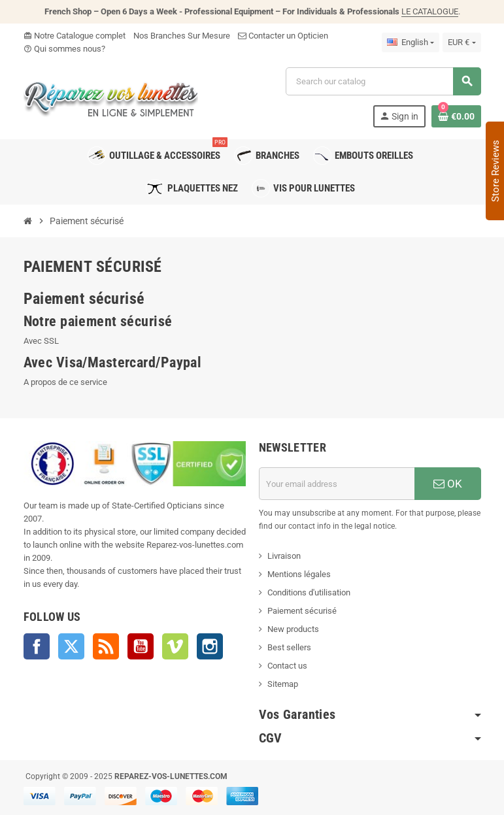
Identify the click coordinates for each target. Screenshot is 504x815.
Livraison (284, 556)
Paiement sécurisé (302, 611)
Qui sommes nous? (64, 49)
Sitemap (283, 684)
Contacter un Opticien (283, 36)
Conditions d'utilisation (309, 592)
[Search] (383, 81)
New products (293, 629)
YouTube (141, 646)
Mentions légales (299, 574)
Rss (106, 646)
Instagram (210, 646)
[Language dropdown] (411, 42)
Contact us (287, 666)
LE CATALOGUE (430, 11)
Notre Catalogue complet (75, 36)
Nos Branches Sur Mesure (182, 36)
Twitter (71, 646)
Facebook (37, 646)
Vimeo (175, 646)
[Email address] (337, 484)
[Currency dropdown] (462, 42)
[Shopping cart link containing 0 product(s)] (456, 116)
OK (448, 484)
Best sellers (289, 647)
